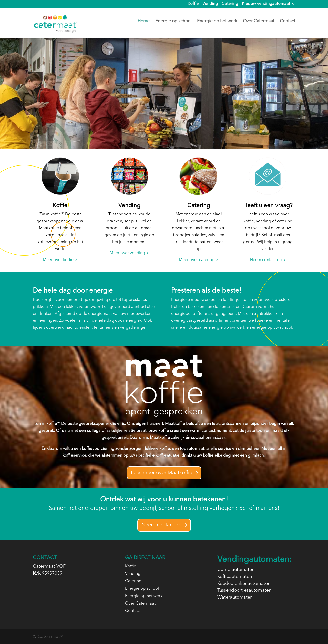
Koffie (193, 4)
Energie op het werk (217, 21)
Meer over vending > (129, 253)
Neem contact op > (268, 260)
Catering (230, 4)
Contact (288, 21)
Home (144, 21)
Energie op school (173, 21)
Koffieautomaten (235, 577)
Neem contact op (162, 525)
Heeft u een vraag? (268, 206)
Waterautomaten (235, 597)
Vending (210, 4)
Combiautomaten (236, 570)
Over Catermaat (259, 21)
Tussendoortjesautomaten (244, 590)
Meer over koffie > (60, 260)
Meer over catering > (199, 260)
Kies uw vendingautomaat (266, 4)
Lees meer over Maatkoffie (162, 473)
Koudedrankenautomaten (244, 584)
